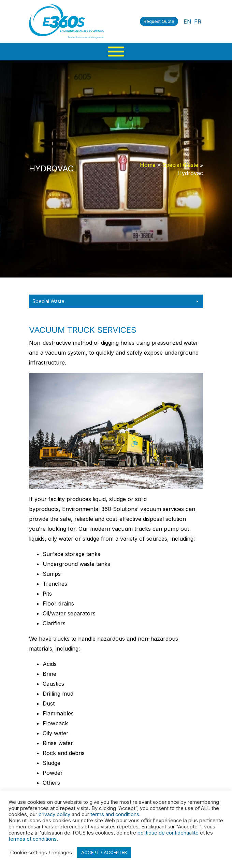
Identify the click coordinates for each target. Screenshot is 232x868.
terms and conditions (115, 814)
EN (187, 22)
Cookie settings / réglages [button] (41, 853)
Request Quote (159, 21)
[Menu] (116, 52)
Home (148, 165)
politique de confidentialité (168, 833)
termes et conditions (33, 839)
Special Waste (180, 165)
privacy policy (54, 814)
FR (198, 22)
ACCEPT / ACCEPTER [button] (104, 852)
